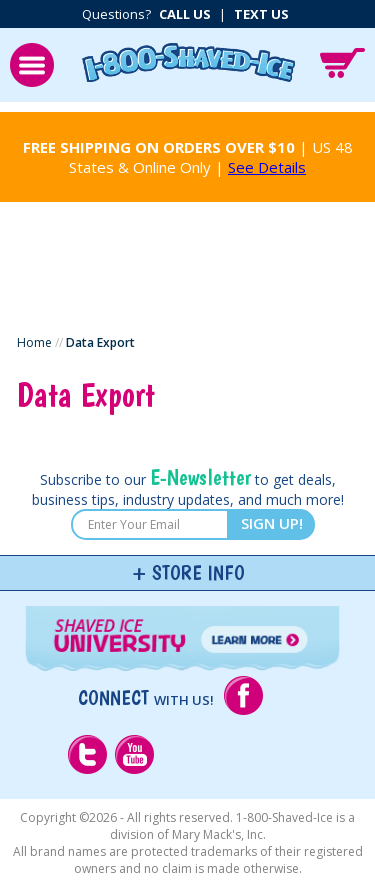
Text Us (261, 14)
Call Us (185, 14)
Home (34, 342)
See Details (267, 167)
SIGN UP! (272, 523)
